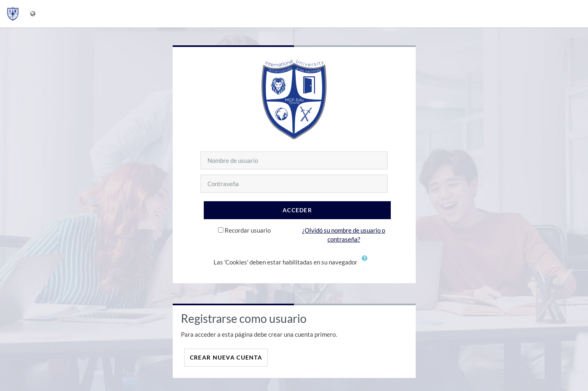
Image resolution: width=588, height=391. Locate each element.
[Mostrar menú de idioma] (34, 14)
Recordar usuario (248, 230)
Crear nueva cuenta (226, 357)
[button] (367, 263)
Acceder (297, 210)
